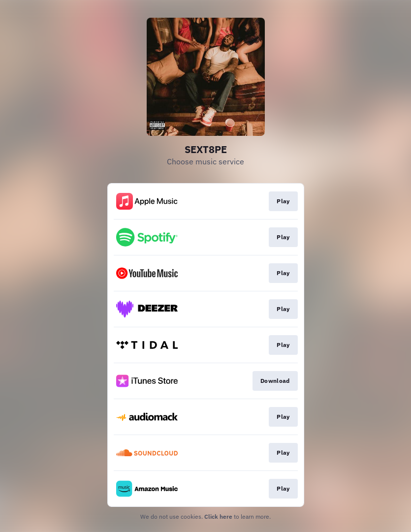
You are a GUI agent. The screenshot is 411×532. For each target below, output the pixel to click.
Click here (218, 516)
